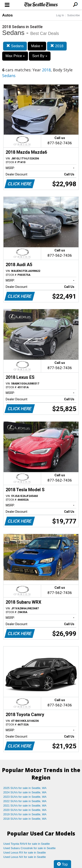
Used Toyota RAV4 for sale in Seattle (27, 844)
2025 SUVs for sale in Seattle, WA (25, 788)
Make (37, 46)
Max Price (15, 56)
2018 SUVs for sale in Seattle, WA (25, 819)
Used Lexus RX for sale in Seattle (24, 853)
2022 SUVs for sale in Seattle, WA (25, 801)
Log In (60, 15)
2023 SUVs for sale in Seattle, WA (25, 797)
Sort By (40, 56)
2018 (57, 46)
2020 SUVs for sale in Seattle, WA (25, 810)
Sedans (15, 46)
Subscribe (73, 15)
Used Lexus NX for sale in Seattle (24, 857)
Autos (7, 15)
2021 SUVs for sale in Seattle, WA (25, 806)
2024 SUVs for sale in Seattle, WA (25, 792)
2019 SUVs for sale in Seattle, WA (25, 814)
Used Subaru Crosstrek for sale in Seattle (29, 848)
